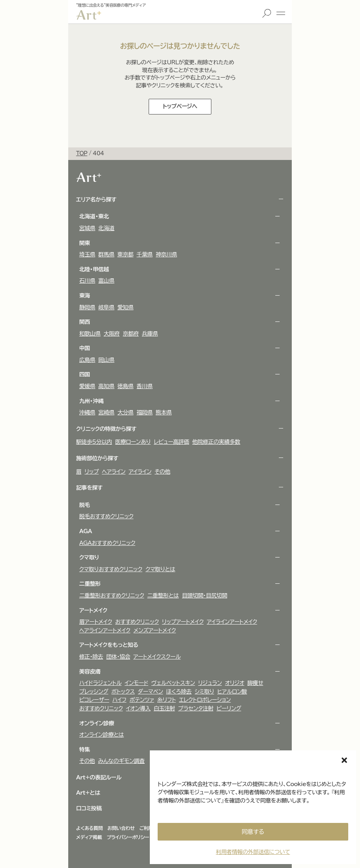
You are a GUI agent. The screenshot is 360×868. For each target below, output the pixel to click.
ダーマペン (151, 692)
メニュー (281, 13)
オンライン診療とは (102, 735)
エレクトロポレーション (205, 700)
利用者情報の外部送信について (253, 852)
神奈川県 (166, 254)
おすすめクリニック (137, 622)
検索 (267, 13)
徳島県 (126, 386)
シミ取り (205, 692)
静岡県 (87, 307)
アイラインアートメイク (232, 622)
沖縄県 (87, 412)
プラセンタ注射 (196, 708)
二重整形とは (163, 596)
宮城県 (87, 228)
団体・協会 (118, 657)
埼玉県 (87, 254)
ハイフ (119, 700)
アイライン (140, 472)
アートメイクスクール (157, 657)
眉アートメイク (96, 622)
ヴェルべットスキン (173, 683)
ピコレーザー (94, 700)
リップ (92, 472)
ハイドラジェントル (100, 683)
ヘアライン (114, 472)
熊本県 (164, 412)
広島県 (87, 360)
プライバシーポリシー (128, 837)
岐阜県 (106, 307)
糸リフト (166, 700)
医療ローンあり (133, 442)
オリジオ (235, 683)
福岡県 (145, 412)
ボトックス (123, 692)
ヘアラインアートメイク (105, 630)
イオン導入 (138, 708)
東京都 (126, 254)
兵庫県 (150, 334)
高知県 (106, 386)
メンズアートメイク (155, 630)
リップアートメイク (183, 622)
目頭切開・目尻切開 (205, 596)
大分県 (126, 412)
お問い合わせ (121, 828)
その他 (162, 472)
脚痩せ (255, 683)
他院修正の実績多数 (216, 442)
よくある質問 (89, 828)
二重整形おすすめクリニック (112, 596)
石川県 (87, 281)
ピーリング (229, 708)
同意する (253, 832)
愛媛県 (87, 386)
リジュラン (210, 683)
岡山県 (106, 360)
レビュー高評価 (171, 442)
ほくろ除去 (179, 692)
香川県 (145, 386)
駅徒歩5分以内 (94, 442)
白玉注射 (164, 708)
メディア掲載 (89, 837)
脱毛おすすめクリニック (106, 516)
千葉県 (145, 254)
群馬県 (106, 254)
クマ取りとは (160, 569)
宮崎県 (106, 412)
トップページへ (180, 106)
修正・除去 (91, 657)
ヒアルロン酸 (232, 692)
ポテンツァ (142, 700)
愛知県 (126, 307)
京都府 (131, 334)
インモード (136, 683)
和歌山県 (90, 334)
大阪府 (112, 334)
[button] (344, 760)
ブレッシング (94, 692)
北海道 (106, 228)
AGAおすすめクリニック (107, 543)
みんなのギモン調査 (121, 761)
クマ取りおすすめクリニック (111, 569)
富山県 (106, 281)
